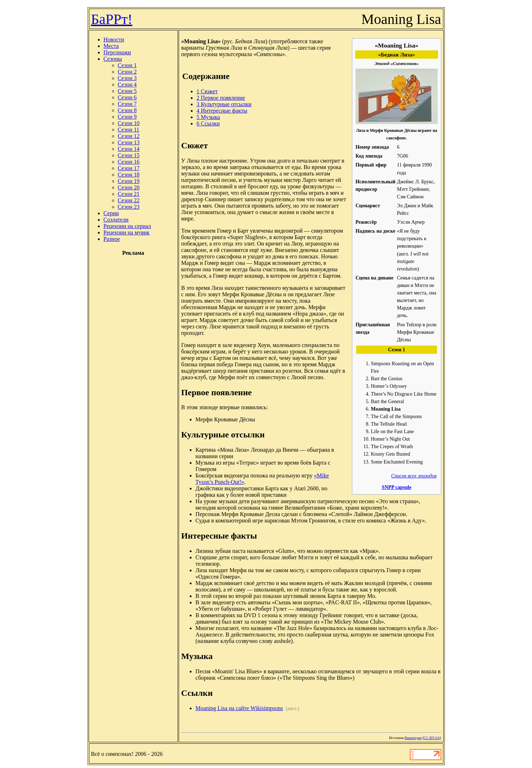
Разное (112, 239)
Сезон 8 (127, 110)
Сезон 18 (129, 175)
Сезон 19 (129, 181)
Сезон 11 (129, 130)
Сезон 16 (129, 162)
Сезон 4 (127, 85)
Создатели (116, 220)
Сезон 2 (127, 72)
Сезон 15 (129, 155)
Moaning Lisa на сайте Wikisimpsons (239, 708)
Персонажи (117, 52)
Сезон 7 (127, 104)
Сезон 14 (129, 149)
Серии (111, 213)
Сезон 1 (127, 65)
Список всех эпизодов (414, 476)
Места (111, 46)
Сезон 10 (129, 123)
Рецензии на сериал (127, 226)
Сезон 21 (129, 194)
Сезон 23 (129, 207)
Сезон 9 (127, 117)
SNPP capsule (397, 487)
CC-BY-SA (432, 738)
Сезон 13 (129, 142)
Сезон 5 (127, 91)
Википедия (413, 738)
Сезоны (113, 59)
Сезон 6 (127, 97)
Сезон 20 (129, 187)
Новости (114, 39)
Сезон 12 (129, 136)
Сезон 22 (129, 200)
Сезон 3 (127, 78)
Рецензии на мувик (127, 232)
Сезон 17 (129, 168)
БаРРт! (112, 19)
